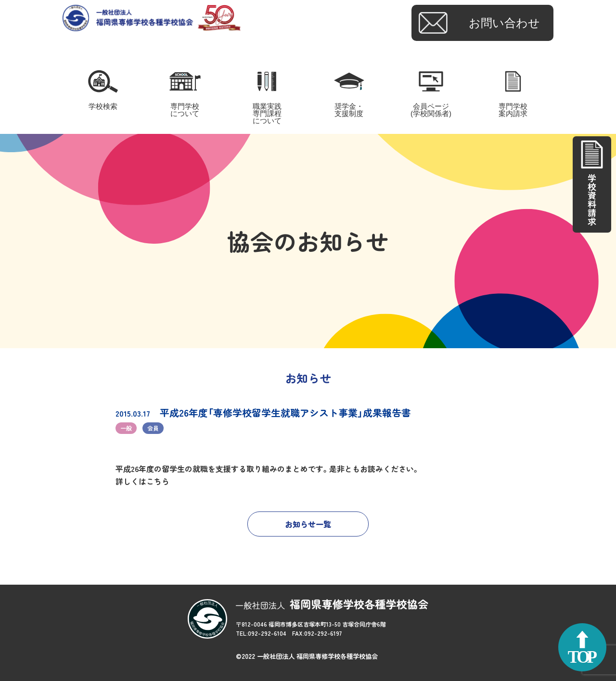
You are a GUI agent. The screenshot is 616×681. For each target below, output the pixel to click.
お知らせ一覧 (308, 524)
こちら (158, 481)
